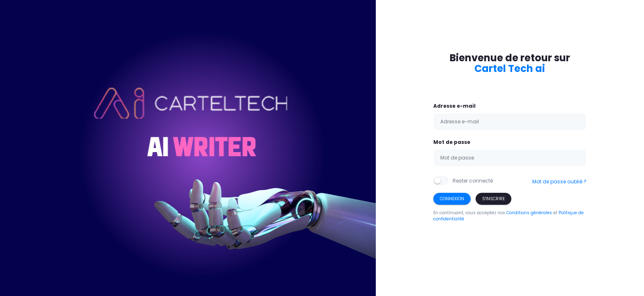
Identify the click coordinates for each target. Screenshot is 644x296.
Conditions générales (529, 213)
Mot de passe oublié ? (559, 182)
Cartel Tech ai (510, 68)
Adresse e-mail (454, 106)
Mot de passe (452, 142)
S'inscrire (493, 199)
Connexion (452, 199)
